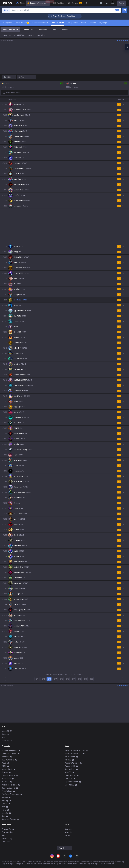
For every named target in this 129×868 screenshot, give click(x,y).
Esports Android (71, 782)
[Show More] (101, 3)
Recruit (68, 835)
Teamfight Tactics (9, 754)
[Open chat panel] (127, 47)
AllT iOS (68, 760)
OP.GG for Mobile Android (75, 750)
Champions (7, 23)
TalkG (4, 810)
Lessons (93, 23)
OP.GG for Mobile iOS (73, 754)
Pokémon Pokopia (9, 785)
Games (5, 804)
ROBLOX (5, 782)
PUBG (4, 763)
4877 (73, 679)
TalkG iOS (68, 779)
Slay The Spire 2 (8, 788)
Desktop (5, 800)
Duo (3, 807)
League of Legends (38, 3)
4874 (55, 679)
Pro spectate (72, 23)
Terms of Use (7, 832)
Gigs (3, 816)
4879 (85, 679)
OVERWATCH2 (8, 760)
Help (3, 835)
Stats (83, 23)
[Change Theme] (107, 3)
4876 (67, 679)
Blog (3, 737)
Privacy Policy (8, 829)
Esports (5, 813)
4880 (91, 679)
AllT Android (70, 757)
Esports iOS (69, 785)
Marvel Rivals (7, 769)
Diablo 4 (5, 797)
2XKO (4, 766)
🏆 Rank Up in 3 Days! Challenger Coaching (66, 16)
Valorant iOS (70, 766)
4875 (61, 679)
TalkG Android (70, 775)
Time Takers (7, 791)
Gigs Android (70, 769)
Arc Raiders (6, 779)
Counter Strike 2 (8, 775)
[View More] (93, 3)
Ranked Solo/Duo (11, 30)
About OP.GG (7, 731)
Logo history (7, 741)
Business (68, 829)
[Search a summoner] (117, 10)
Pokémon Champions (10, 794)
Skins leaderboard (40, 23)
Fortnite (5, 772)
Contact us (6, 842)
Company (6, 734)
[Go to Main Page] (7, 3)
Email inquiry (7, 839)
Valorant (5, 757)
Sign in (122, 3)
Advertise (69, 832)
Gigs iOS (68, 772)
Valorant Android (72, 763)
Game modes (22, 23)
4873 (49, 679)
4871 (37, 679)
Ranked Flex (28, 30)
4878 (79, 679)
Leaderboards (57, 23)
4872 (43, 679)
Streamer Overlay (9, 819)
